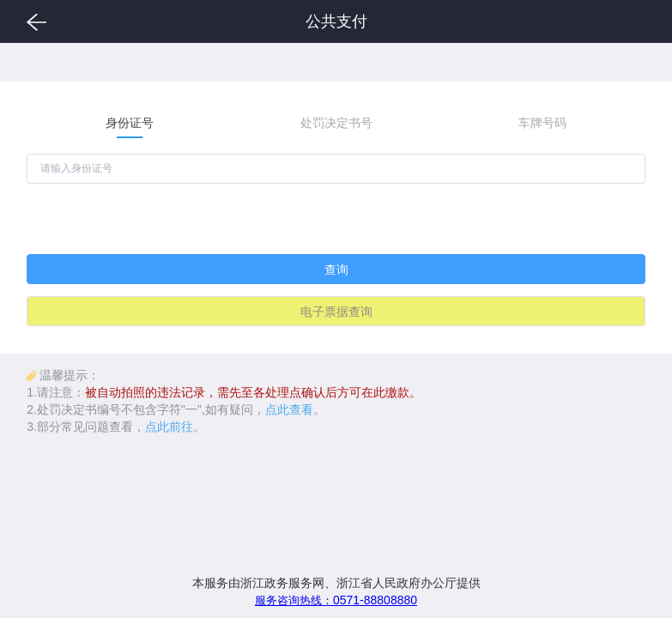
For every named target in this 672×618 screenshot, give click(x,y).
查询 (336, 270)
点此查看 (289, 409)
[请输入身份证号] (336, 169)
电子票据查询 (336, 312)
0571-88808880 (336, 600)
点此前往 (169, 427)
